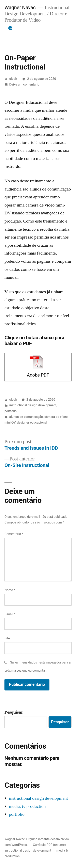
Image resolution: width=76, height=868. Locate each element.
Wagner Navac (20, 7)
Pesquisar (14, 712)
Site (7, 638)
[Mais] (10, 28)
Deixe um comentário (24, 84)
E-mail (10, 614)
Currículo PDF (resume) (49, 845)
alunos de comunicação (26, 417)
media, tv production (27, 806)
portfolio (11, 411)
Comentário (14, 534)
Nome (10, 590)
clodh (13, 79)
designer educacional (32, 422)
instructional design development (33, 405)
